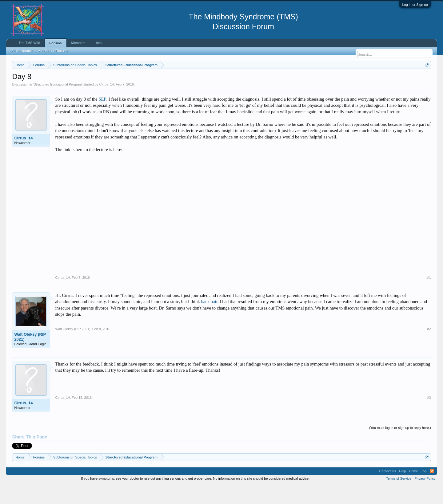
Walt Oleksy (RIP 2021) (30, 355)
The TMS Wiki (29, 43)
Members (78, 43)
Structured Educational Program (58, 103)
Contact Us (387, 490)
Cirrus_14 (106, 103)
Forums (55, 43)
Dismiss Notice (426, 79)
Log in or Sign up (415, 5)
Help (98, 43)
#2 (429, 347)
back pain (210, 320)
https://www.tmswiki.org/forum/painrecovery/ (294, 80)
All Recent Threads (53, 51)
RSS (432, 490)
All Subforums (22, 51)
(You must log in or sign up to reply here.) (400, 446)
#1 (429, 296)
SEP (102, 118)
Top (424, 490)
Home (414, 490)
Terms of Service (399, 497)
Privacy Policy (425, 497)
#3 (429, 416)
